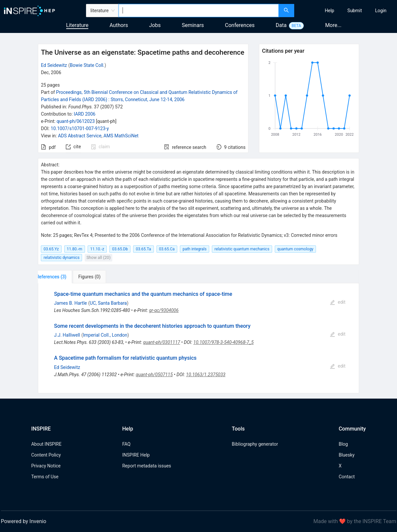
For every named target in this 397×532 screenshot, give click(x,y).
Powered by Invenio (24, 521)
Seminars (193, 25)
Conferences (240, 25)
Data (281, 25)
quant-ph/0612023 (76, 121)
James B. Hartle (71, 303)
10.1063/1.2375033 (206, 375)
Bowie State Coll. (87, 65)
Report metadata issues (147, 466)
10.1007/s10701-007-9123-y (80, 128)
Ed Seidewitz (54, 65)
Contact (347, 477)
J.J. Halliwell (67, 335)
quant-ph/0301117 (161, 342)
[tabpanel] (198, 338)
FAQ (126, 444)
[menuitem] (330, 11)
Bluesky (347, 455)
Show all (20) (98, 257)
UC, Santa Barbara (108, 303)
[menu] (346, 11)
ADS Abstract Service (80, 136)
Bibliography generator (255, 444)
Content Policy (46, 455)
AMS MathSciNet (121, 136)
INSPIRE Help (136, 455)
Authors (119, 25)
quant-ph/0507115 (154, 375)
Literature (77, 25)
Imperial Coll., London (105, 335)
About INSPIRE (46, 444)
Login (381, 11)
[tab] (58, 277)
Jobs (155, 25)
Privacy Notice (46, 466)
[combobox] (199, 11)
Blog (343, 444)
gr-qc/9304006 (164, 310)
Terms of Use (45, 477)
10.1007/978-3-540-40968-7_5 (224, 342)
